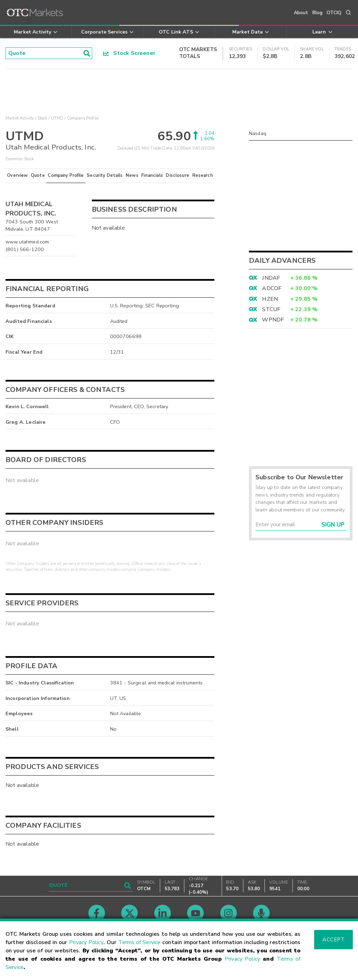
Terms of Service (140, 942)
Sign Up (333, 525)
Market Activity (20, 118)
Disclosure (177, 175)
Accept (333, 940)
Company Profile (66, 175)
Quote (38, 175)
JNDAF (271, 278)
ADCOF (272, 288)
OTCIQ (334, 13)
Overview (17, 175)
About (301, 13)
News (132, 175)
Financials (152, 175)
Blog (318, 13)
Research (203, 175)
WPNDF (273, 320)
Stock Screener (129, 53)
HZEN (270, 299)
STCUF (271, 309)
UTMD (57, 118)
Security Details (105, 175)
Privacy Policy (86, 942)
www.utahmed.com (27, 242)
